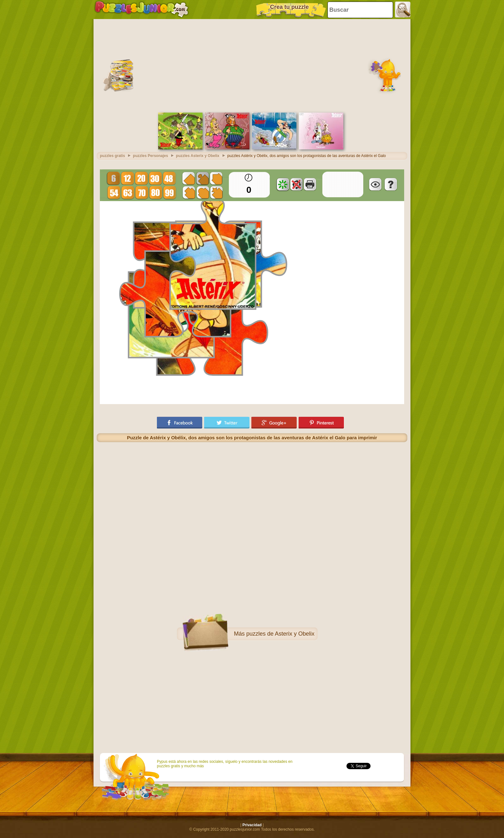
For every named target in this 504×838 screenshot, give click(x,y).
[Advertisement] (252, 65)
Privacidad (252, 825)
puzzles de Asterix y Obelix (280, 634)
